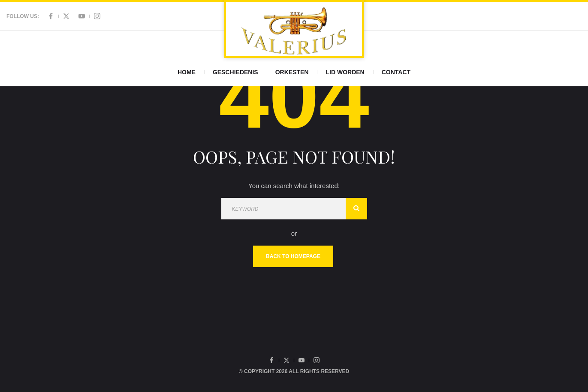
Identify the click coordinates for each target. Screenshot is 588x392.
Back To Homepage (293, 256)
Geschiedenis (235, 72)
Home (187, 72)
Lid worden (345, 72)
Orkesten (292, 72)
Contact (396, 72)
